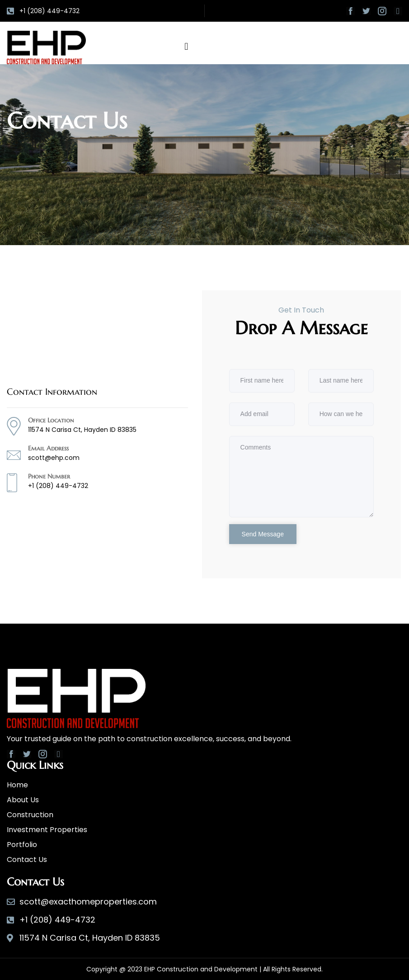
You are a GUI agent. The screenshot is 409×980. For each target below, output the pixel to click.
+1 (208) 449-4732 (58, 486)
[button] (186, 46)
